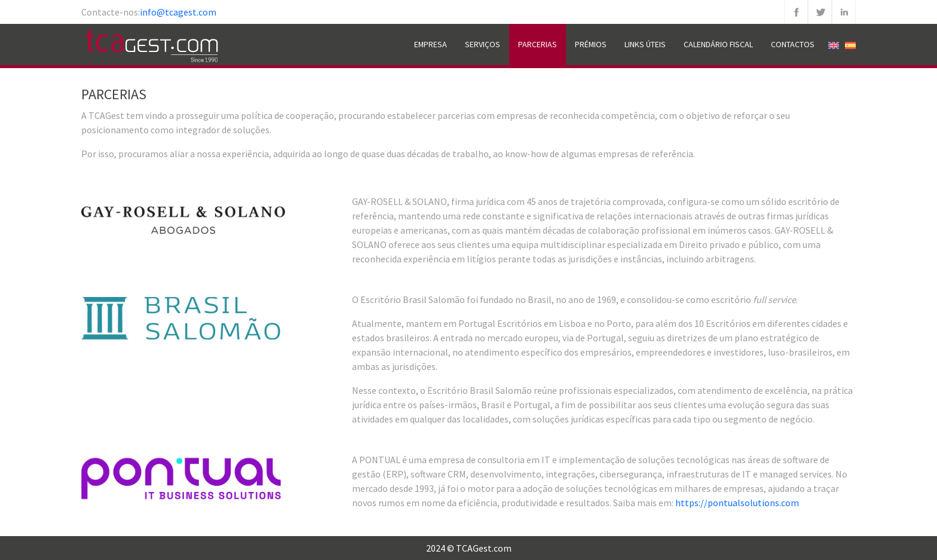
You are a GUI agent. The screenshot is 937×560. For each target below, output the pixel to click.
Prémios (591, 44)
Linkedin (844, 12)
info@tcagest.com (178, 12)
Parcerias (538, 44)
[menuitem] (834, 44)
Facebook (796, 12)
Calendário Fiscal (718, 44)
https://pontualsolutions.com (737, 503)
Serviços (483, 44)
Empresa (431, 44)
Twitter (820, 12)
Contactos (793, 44)
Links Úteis (645, 44)
